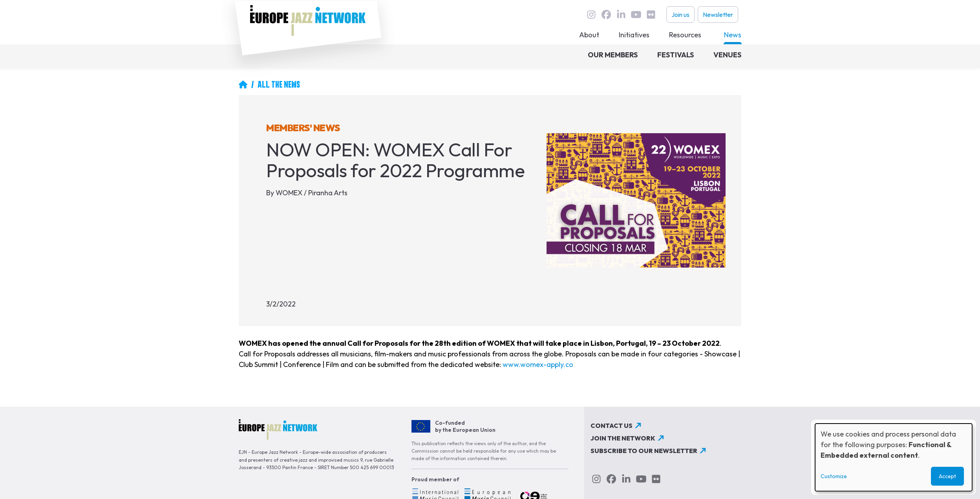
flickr (651, 15)
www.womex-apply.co (538, 364)
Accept (947, 476)
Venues (727, 55)
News (733, 35)
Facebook (606, 15)
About (589, 35)
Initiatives (634, 35)
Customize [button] (834, 476)
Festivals (676, 55)
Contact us (612, 426)
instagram (591, 15)
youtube (636, 15)
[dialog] (894, 457)
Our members (613, 55)
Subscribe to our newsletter (644, 451)
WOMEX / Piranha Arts (312, 193)
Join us (680, 15)
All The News (279, 84)
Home (243, 84)
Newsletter (718, 15)
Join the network (623, 438)
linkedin (621, 15)
